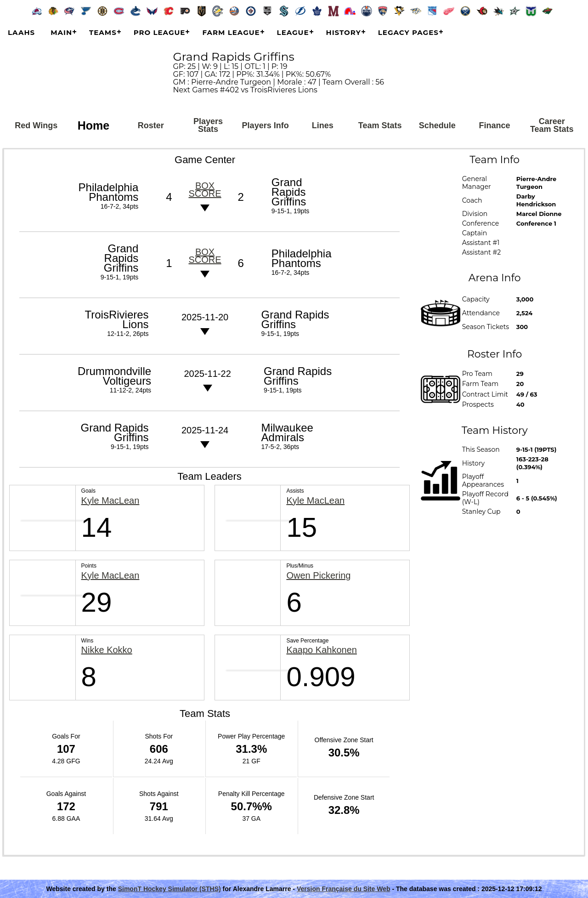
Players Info (266, 125)
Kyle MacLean (110, 501)
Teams (103, 32)
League (293, 32)
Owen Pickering (318, 576)
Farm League (231, 32)
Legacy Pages (408, 32)
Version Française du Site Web (344, 889)
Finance (495, 125)
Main (61, 32)
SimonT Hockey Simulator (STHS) (170, 889)
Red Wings (36, 125)
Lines (323, 125)
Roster (151, 125)
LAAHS (21, 32)
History (344, 32)
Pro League (160, 32)
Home (93, 125)
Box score (205, 190)
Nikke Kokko (107, 650)
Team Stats (380, 125)
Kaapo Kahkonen (321, 650)
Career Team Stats (552, 125)
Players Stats (208, 125)
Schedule (437, 125)
